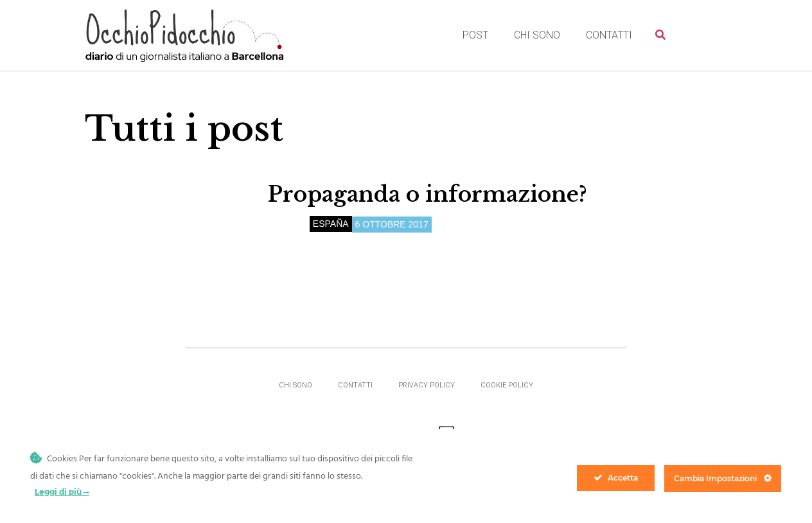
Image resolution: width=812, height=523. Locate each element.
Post (475, 35)
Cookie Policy (507, 385)
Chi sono (537, 35)
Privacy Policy (427, 385)
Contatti (609, 35)
